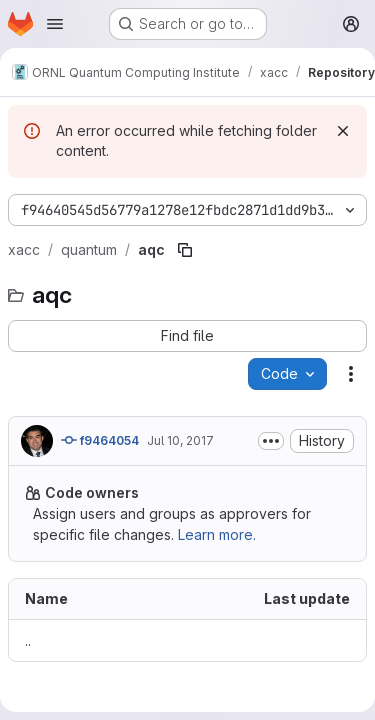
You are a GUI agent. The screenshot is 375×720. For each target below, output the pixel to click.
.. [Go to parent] (28, 640)
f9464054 (100, 440)
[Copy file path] (185, 250)
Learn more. (217, 534)
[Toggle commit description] (271, 441)
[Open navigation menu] (55, 24)
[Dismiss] (343, 131)
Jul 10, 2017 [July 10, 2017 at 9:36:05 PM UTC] (180, 440)
